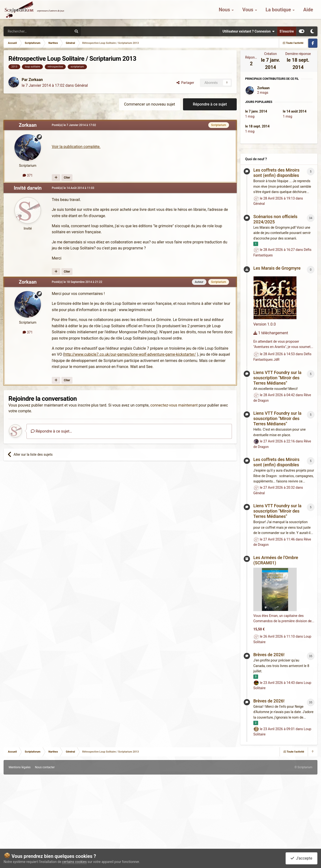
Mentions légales (20, 767)
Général (81, 85)
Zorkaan (36, 80)
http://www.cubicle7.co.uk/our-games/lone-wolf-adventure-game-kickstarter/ (130, 354)
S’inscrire (287, 31)
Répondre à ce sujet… (51, 431)
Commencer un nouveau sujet (150, 104)
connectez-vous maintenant (174, 405)
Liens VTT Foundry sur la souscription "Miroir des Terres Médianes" (277, 378)
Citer (67, 178)
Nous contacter (45, 767)
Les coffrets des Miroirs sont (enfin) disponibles (276, 173)
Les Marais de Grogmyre (277, 268)
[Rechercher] (28, 31)
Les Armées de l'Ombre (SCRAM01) (276, 560)
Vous (248, 12)
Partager (185, 83)
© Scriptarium (303, 767)
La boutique (279, 12)
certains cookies (74, 862)
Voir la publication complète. (76, 147)
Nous (225, 12)
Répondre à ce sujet (210, 104)
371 (28, 175)
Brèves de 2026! (269, 655)
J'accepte (301, 858)
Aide (308, 12)
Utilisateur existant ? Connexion (249, 31)
